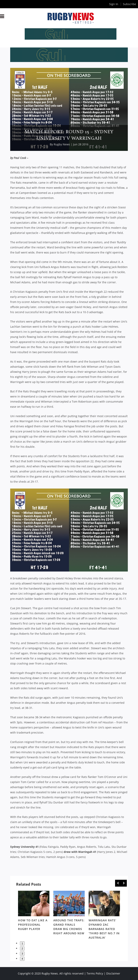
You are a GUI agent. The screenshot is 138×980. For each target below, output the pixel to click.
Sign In (114, 4)
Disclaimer (113, 973)
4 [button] (22, 959)
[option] (34, 911)
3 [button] (22, 954)
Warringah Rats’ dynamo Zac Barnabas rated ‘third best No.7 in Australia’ (104, 929)
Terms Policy (95, 973)
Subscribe (129, 4)
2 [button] (22, 949)
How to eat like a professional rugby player (33, 925)
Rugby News (62, 144)
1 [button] (22, 943)
